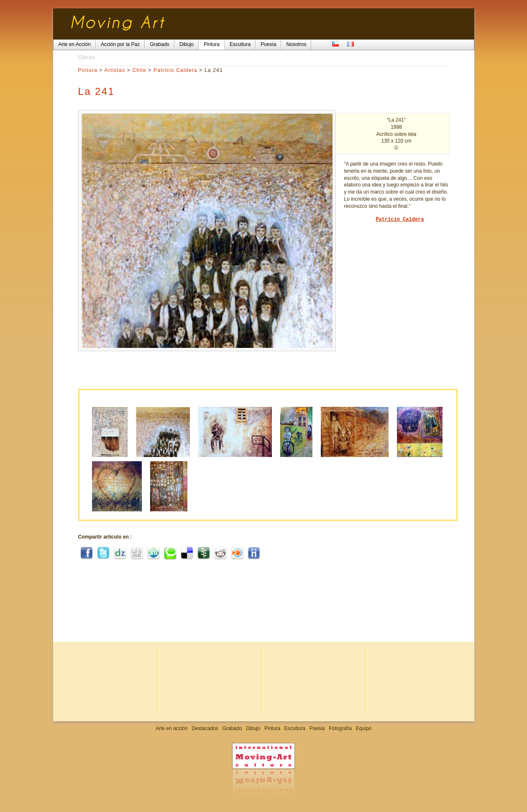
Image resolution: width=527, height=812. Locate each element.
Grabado (232, 728)
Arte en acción (172, 728)
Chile (139, 70)
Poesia (317, 728)
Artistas (115, 70)
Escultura (295, 728)
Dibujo (253, 728)
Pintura (88, 70)
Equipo (364, 728)
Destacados (205, 728)
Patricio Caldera (175, 70)
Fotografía (340, 728)
